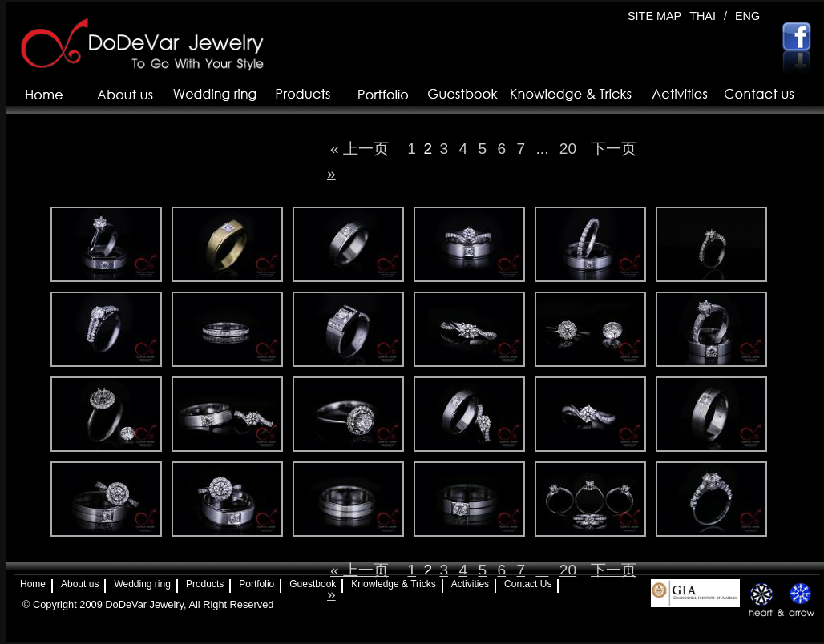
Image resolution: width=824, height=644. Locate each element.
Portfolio (256, 584)
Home (33, 584)
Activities (470, 584)
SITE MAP (654, 16)
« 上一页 (359, 149)
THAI (703, 16)
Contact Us (528, 584)
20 (568, 149)
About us (80, 584)
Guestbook (313, 584)
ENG (747, 16)
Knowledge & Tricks (393, 584)
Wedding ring (142, 584)
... (542, 149)
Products (205, 584)
